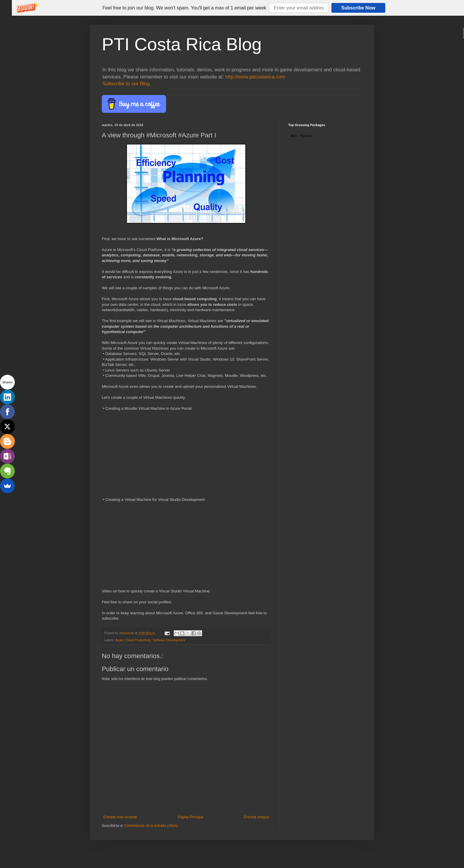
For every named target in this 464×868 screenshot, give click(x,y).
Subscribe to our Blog (126, 84)
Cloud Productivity (138, 640)
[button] (184, 8)
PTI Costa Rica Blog (182, 44)
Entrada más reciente (120, 817)
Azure (119, 640)
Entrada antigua (256, 817)
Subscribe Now (358, 8)
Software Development (169, 640)
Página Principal (190, 817)
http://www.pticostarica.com (255, 77)
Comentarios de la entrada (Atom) (151, 826)
